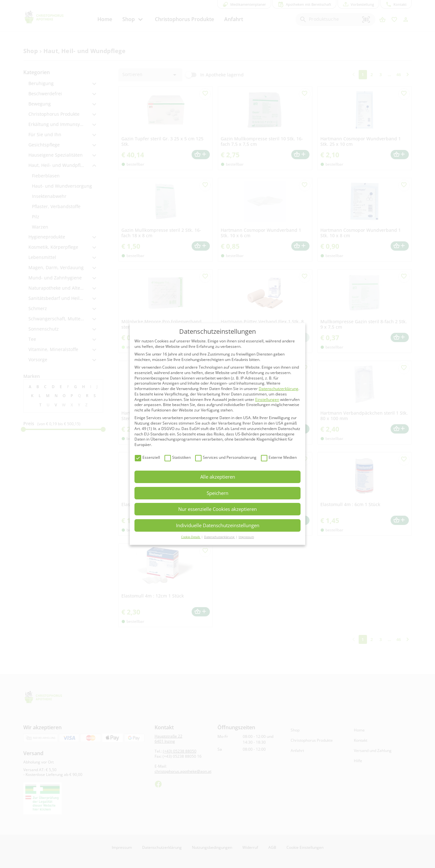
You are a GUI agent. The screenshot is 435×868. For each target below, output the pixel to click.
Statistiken (178, 458)
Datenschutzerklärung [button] (220, 537)
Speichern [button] (217, 493)
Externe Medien (279, 458)
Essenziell (147, 458)
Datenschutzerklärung (279, 389)
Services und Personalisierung (226, 458)
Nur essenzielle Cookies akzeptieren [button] (217, 509)
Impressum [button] (246, 537)
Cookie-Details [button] (191, 537)
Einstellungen (267, 399)
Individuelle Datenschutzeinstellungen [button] (218, 525)
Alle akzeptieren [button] (218, 477)
